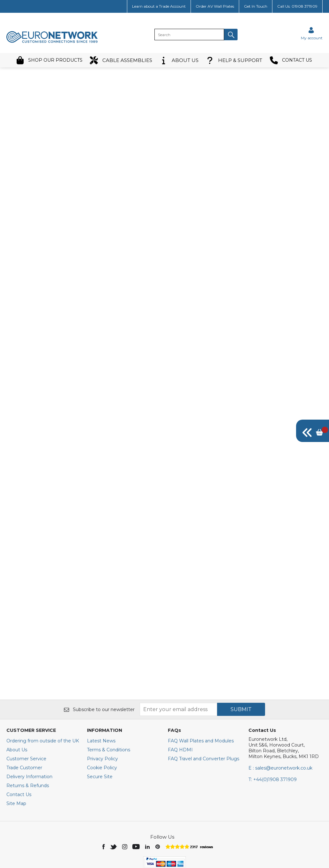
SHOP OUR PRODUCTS (49, 60)
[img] (313, 431)
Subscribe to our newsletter (99, 669)
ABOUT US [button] (179, 60)
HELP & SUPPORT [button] (234, 60)
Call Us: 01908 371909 (297, 6)
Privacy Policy (102, 718)
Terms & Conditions (109, 709)
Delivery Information (29, 736)
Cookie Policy (102, 727)
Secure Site (100, 736)
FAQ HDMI (180, 709)
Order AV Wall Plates (215, 6)
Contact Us (19, 754)
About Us (17, 709)
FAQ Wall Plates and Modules (201, 701)
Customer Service (26, 718)
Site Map (16, 763)
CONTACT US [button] (291, 60)
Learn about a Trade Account (159, 6)
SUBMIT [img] (241, 669)
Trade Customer (24, 727)
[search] (189, 35)
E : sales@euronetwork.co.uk (280, 728)
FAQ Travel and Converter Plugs (204, 718)
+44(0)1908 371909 (273, 739)
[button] (231, 35)
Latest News (101, 701)
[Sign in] (312, 33)
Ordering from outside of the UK (43, 701)
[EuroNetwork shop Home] (52, 42)
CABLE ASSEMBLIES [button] (121, 60)
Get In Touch (256, 6)
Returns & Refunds (28, 745)
